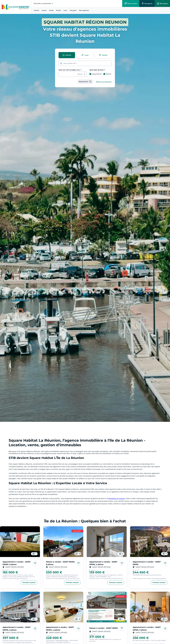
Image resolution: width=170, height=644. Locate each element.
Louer (65, 10)
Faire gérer (73, 10)
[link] (85, 82)
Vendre (51, 10)
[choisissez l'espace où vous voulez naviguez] (44, 3)
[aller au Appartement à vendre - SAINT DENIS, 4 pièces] (107, 542)
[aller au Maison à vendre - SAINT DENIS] (107, 607)
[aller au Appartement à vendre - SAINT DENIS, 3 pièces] (20, 542)
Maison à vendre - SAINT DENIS (104, 628)
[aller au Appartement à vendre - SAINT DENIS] (150, 542)
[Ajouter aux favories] (35, 563)
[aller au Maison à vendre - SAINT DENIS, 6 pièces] (63, 542)
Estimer (59, 10)
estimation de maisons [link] (117, 498)
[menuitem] (37, 10)
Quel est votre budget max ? (70, 70)
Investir (44, 10)
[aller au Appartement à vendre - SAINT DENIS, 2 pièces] (20, 607)
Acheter (37, 10)
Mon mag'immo (84, 10)
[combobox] (86, 63)
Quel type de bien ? (97, 70)
